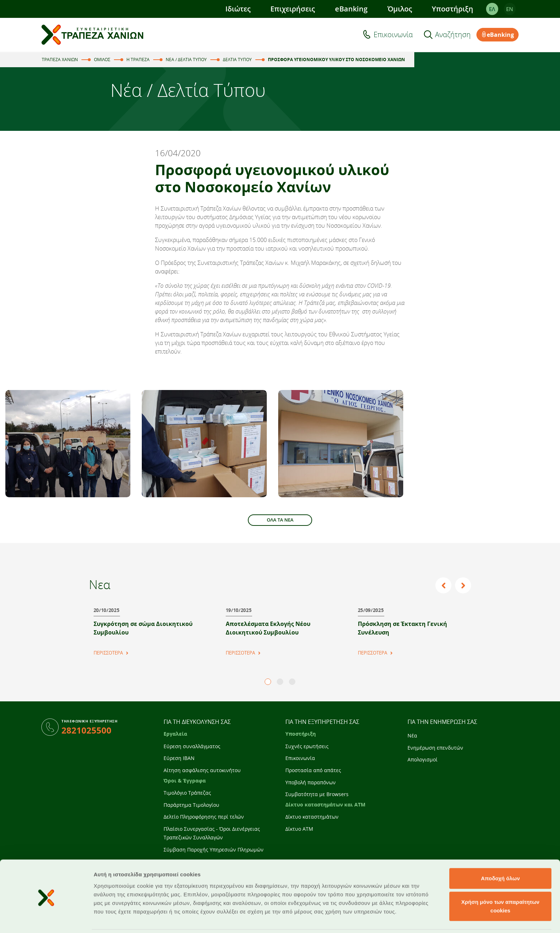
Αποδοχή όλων (500, 854)
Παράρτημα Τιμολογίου (191, 805)
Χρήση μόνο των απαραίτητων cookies (501, 882)
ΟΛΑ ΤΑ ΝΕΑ (280, 520)
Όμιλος (399, 9)
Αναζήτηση (453, 35)
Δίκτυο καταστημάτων (312, 817)
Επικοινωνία (393, 35)
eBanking (351, 9)
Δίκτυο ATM (299, 829)
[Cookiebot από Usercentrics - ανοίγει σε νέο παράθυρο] (46, 919)
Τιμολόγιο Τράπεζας (187, 793)
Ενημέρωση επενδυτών (435, 748)
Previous (444, 586)
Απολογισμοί (422, 759)
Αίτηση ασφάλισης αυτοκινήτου (202, 770)
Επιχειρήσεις (293, 9)
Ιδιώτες (238, 9)
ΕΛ (492, 9)
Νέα (412, 735)
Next (463, 586)
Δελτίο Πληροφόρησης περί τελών (204, 817)
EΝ (510, 9)
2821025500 (86, 730)
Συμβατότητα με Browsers (317, 794)
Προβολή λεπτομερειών (424, 919)
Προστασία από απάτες (313, 770)
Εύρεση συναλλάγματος (192, 746)
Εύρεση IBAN (179, 758)
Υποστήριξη (452, 9)
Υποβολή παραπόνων (311, 782)
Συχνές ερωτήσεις (307, 746)
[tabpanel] (148, 628)
